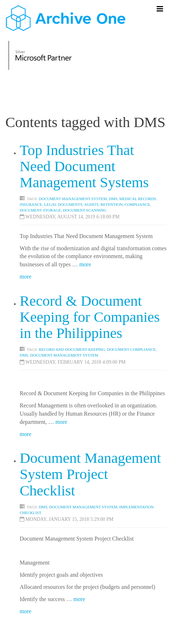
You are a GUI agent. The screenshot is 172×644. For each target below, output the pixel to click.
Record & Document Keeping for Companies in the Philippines (90, 317)
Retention (112, 204)
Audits (91, 204)
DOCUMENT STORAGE (40, 210)
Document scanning (85, 210)
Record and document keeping (72, 349)
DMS (113, 199)
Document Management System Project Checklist (90, 474)
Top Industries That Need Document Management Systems (84, 166)
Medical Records (138, 199)
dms (24, 355)
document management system (64, 355)
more (85, 264)
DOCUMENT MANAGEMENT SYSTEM (83, 507)
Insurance (31, 204)
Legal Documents (63, 204)
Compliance (137, 204)
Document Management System (73, 199)
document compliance (131, 349)
